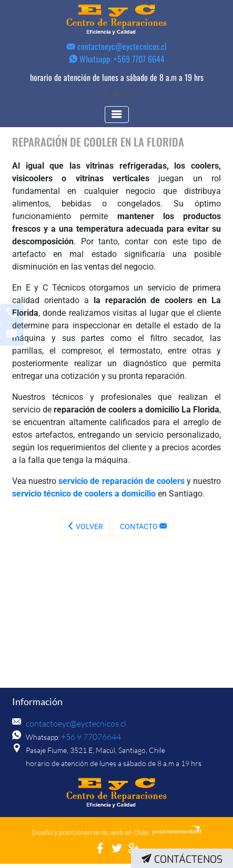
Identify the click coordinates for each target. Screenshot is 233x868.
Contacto (143, 531)
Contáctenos (182, 859)
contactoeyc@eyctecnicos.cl (117, 46)
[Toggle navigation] (117, 119)
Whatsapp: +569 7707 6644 (117, 59)
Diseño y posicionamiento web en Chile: (91, 837)
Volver (85, 531)
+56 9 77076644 (88, 741)
